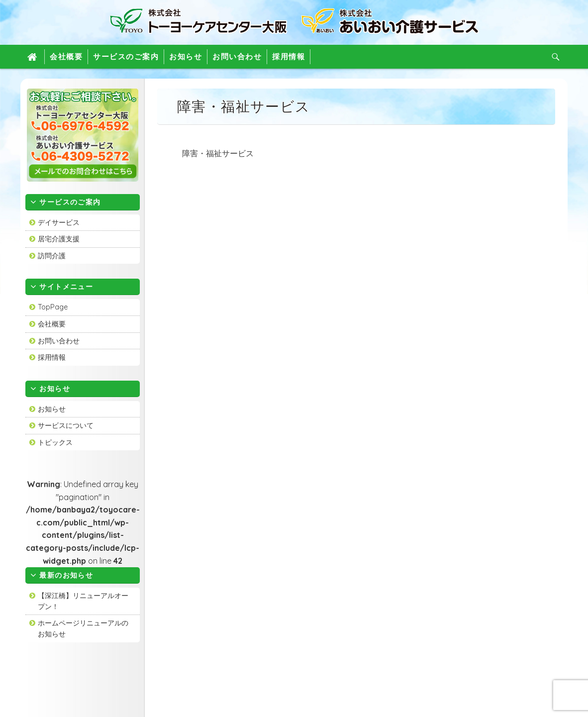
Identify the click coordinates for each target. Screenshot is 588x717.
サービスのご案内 (126, 56)
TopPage (53, 307)
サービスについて (66, 425)
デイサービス (59, 222)
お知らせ (186, 56)
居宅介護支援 (59, 239)
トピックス (55, 442)
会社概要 (66, 56)
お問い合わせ (237, 56)
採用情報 (289, 56)
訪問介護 (52, 256)
